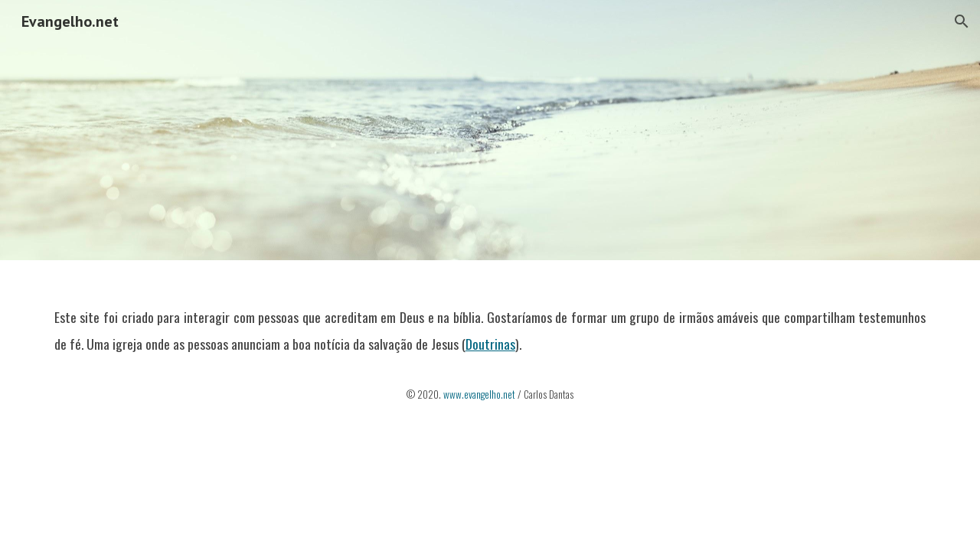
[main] (490, 347)
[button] (962, 21)
